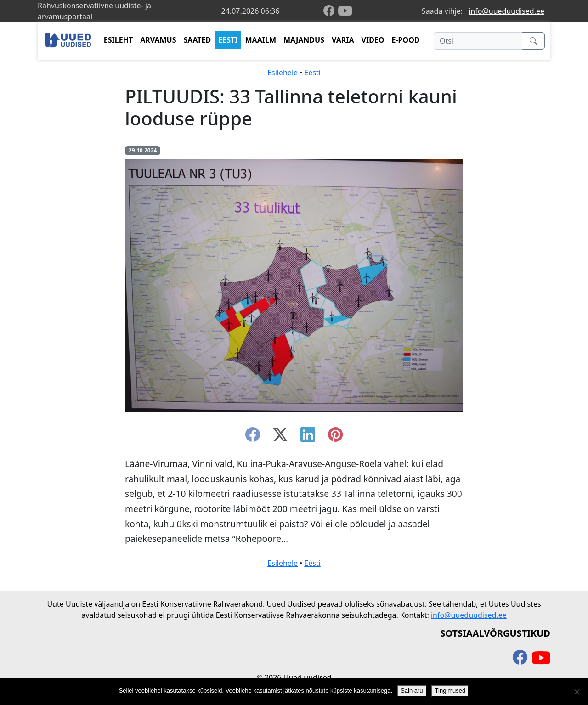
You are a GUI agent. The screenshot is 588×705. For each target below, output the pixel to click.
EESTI (228, 40)
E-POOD (406, 40)
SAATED (198, 40)
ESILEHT (118, 40)
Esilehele (283, 73)
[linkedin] (308, 437)
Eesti (312, 73)
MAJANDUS (304, 40)
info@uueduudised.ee (506, 11)
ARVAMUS (158, 40)
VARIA (343, 40)
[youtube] (345, 11)
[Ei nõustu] (577, 692)
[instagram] (335, 437)
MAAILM (260, 40)
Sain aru (412, 691)
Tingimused (450, 691)
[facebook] (331, 11)
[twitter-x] (280, 437)
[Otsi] (478, 41)
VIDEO (373, 40)
